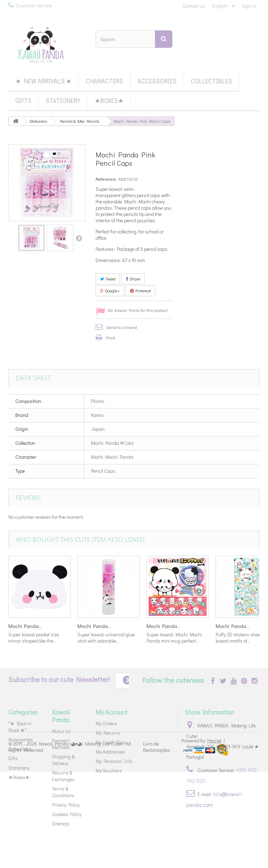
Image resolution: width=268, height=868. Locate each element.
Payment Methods (61, 744)
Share (133, 279)
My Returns (108, 733)
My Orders (106, 723)
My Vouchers (109, 770)
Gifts (23, 100)
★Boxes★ (109, 100)
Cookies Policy (67, 814)
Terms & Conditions (63, 792)
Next (79, 238)
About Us (61, 731)
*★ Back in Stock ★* (20, 727)
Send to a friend (121, 327)
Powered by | (203, 837)
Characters (105, 81)
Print (111, 338)
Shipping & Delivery (63, 760)
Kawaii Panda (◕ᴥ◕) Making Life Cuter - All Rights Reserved (70, 843)
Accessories (157, 81)
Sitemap (61, 824)
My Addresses (110, 752)
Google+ (110, 291)
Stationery (63, 100)
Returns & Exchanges (63, 776)
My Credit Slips (111, 742)
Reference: (106, 179)
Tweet (108, 279)
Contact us (194, 6)
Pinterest (140, 291)
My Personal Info (114, 761)
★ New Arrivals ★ (43, 81)
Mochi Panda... (25, 626)
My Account (111, 712)
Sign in (249, 6)
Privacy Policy (66, 805)
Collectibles (211, 81)
